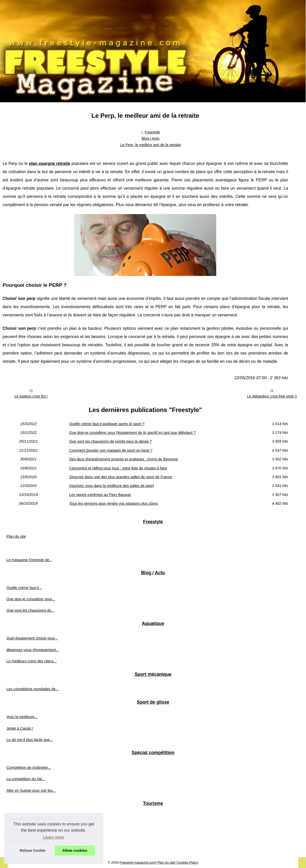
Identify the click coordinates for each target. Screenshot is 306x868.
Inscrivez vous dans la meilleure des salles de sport (111, 486)
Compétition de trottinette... (29, 768)
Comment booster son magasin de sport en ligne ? (111, 450)
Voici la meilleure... (22, 717)
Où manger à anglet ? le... (28, 841)
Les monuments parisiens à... (31, 818)
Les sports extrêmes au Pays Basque (100, 495)
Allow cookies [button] (75, 850)
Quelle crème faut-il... (24, 588)
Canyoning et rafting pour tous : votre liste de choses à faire (118, 468)
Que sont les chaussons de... (30, 610)
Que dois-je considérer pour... (31, 599)
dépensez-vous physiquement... (33, 650)
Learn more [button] (54, 837)
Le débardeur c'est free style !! (272, 396)
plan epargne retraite (50, 163)
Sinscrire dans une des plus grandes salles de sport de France (120, 477)
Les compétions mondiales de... (33, 689)
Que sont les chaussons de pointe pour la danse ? (110, 441)
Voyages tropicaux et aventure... (33, 830)
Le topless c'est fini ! (31, 396)
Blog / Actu (151, 138)
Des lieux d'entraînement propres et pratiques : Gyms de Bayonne (123, 459)
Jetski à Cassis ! (20, 728)
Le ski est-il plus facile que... (30, 740)
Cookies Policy (187, 862)
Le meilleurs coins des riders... (31, 661)
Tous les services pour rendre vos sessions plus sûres (114, 503)
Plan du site (16, 536)
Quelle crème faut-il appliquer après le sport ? (107, 424)
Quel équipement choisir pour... (32, 638)
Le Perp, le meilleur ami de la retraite (151, 145)
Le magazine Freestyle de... (29, 560)
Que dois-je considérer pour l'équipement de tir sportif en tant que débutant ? (132, 433)
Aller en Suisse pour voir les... (31, 790)
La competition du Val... (26, 779)
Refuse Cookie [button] (33, 850)
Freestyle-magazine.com (138, 862)
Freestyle (152, 132)
